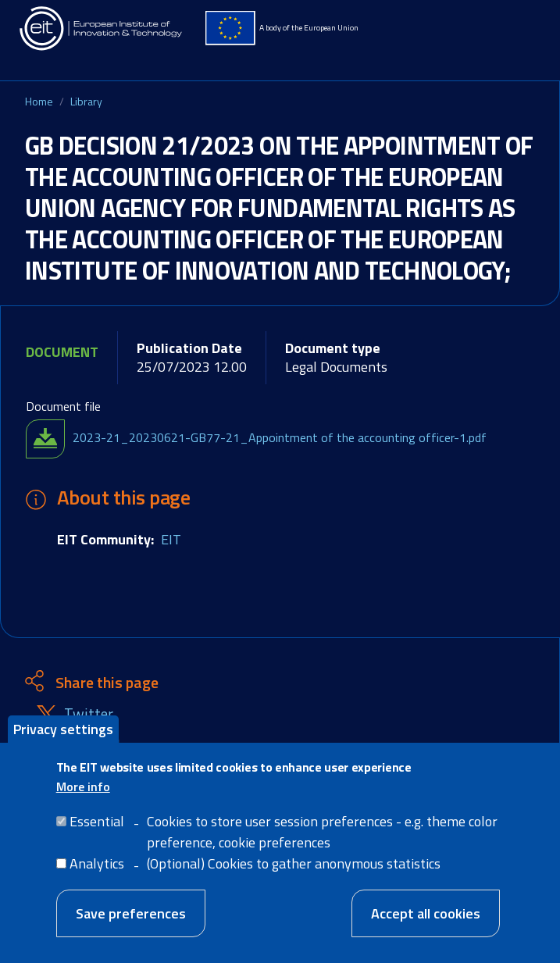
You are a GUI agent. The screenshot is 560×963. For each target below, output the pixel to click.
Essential (97, 828)
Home (39, 101)
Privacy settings (63, 735)
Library (86, 101)
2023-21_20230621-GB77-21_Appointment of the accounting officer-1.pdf (280, 437)
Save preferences (131, 920)
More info (83, 794)
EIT (171, 539)
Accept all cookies (426, 920)
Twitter (89, 714)
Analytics (97, 870)
